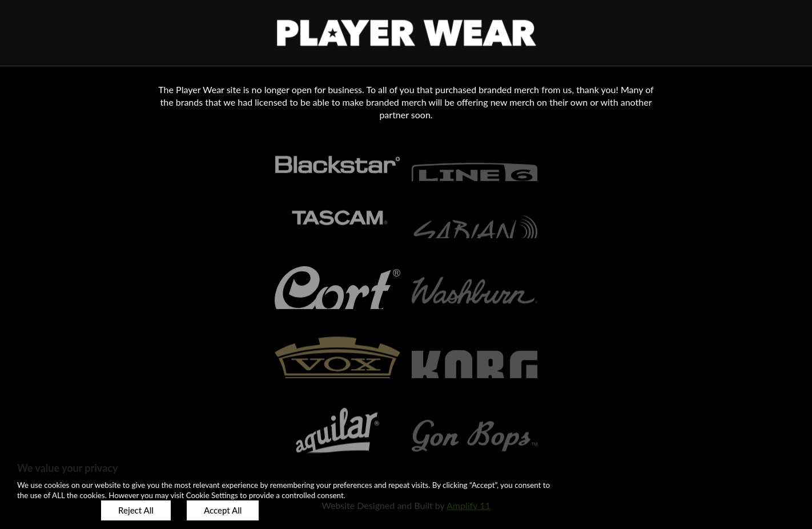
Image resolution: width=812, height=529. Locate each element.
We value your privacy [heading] (67, 468)
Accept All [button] (223, 510)
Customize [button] (51, 510)
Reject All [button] (136, 510)
